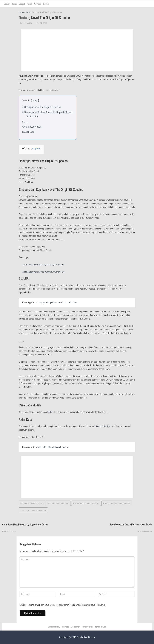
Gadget (22, 4)
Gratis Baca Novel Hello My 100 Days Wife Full (43, 265)
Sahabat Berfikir (103, 426)
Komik (46, 4)
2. (48, 112)
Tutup (35, 100)
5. (28, 132)
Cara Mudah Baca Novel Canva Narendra (51, 447)
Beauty (7, 4)
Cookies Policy (54, 627)
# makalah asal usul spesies (58, 503)
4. (32, 127)
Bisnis (14, 4)
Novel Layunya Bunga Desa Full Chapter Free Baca (56, 303)
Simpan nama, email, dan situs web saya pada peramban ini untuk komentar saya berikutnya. (64, 605)
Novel (29, 4)
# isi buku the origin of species (32, 503)
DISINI (50, 412)
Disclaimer (75, 627)
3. (25, 122)
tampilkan (36, 149)
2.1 (32, 116)
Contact (65, 627)
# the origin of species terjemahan (33, 510)
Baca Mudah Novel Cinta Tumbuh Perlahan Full (43, 272)
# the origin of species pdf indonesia (117, 503)
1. (41, 107)
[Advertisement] (77, 50)
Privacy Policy (87, 627)
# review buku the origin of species (86, 503)
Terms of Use (101, 627)
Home (21, 12)
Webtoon (37, 4)
